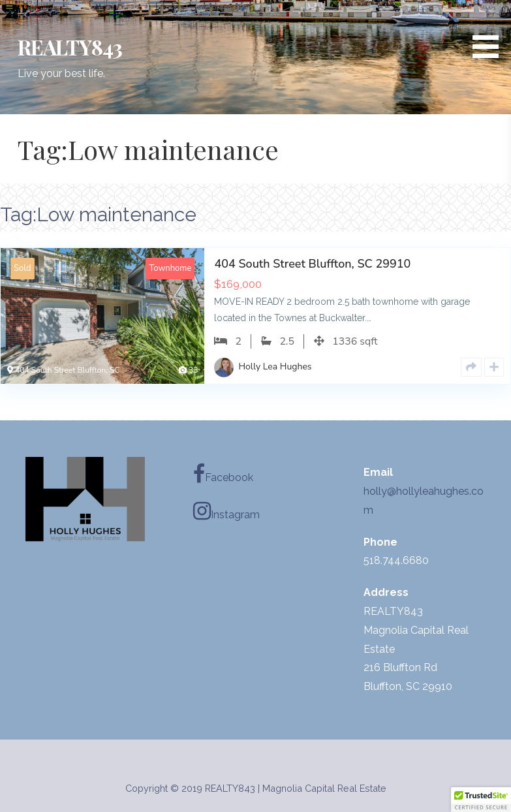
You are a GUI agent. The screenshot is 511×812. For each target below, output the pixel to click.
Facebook (223, 474)
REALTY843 (70, 47)
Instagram (226, 511)
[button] (490, 31)
